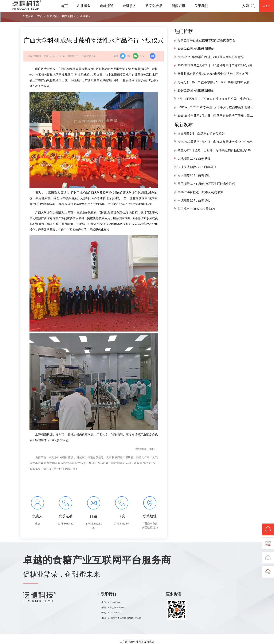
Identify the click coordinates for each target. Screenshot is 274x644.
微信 (140, 56)
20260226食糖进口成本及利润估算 (200, 192)
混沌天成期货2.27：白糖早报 (197, 167)
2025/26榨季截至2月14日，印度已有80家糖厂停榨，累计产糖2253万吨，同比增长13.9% (216, 116)
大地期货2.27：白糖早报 (194, 159)
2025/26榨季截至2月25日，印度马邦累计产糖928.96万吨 (215, 142)
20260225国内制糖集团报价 (196, 90)
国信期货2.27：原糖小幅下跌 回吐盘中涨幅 (206, 184)
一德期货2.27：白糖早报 (194, 200)
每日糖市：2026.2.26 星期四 (196, 209)
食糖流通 (107, 6)
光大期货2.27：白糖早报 (194, 175)
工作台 (266, 6)
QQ (125, 56)
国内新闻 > (69, 16)
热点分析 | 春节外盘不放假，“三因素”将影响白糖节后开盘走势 (216, 82)
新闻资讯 (178, 6)
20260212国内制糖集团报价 (196, 49)
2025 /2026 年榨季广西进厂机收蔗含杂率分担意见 (211, 57)
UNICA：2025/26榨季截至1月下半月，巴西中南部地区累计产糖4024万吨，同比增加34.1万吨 (216, 107)
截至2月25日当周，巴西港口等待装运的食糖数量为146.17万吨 (216, 150)
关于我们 (201, 6)
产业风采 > (84, 16)
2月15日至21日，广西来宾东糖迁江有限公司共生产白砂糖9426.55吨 (216, 99)
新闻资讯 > (53, 16)
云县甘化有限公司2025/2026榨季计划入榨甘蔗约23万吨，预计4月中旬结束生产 (216, 74)
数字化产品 (154, 6)
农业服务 (84, 6)
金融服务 (129, 6)
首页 (64, 6)
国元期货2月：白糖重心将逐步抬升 (201, 134)
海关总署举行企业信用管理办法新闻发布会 (206, 40)
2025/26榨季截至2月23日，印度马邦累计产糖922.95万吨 (215, 65)
